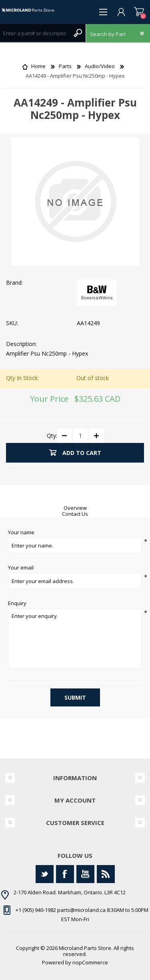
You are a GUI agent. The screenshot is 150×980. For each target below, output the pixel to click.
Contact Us (75, 514)
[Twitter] (45, 874)
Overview (75, 508)
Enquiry (17, 604)
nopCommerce (90, 962)
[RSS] (106, 874)
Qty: (52, 435)
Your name (21, 533)
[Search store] (35, 33)
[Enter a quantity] (80, 436)
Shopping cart (139, 12)
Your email (21, 568)
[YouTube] (85, 874)
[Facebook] (65, 874)
